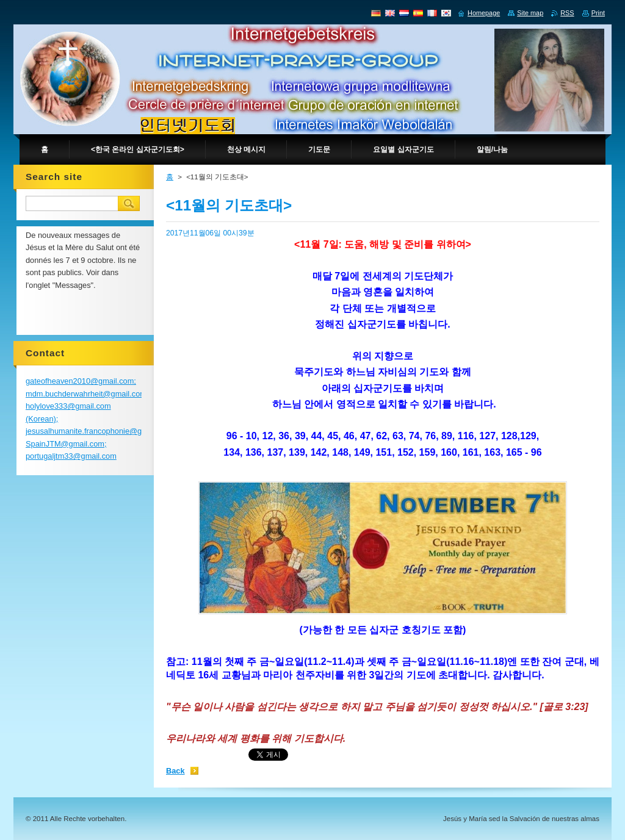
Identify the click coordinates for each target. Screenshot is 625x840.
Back (175, 771)
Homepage (484, 13)
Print (598, 13)
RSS (567, 13)
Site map (530, 13)
